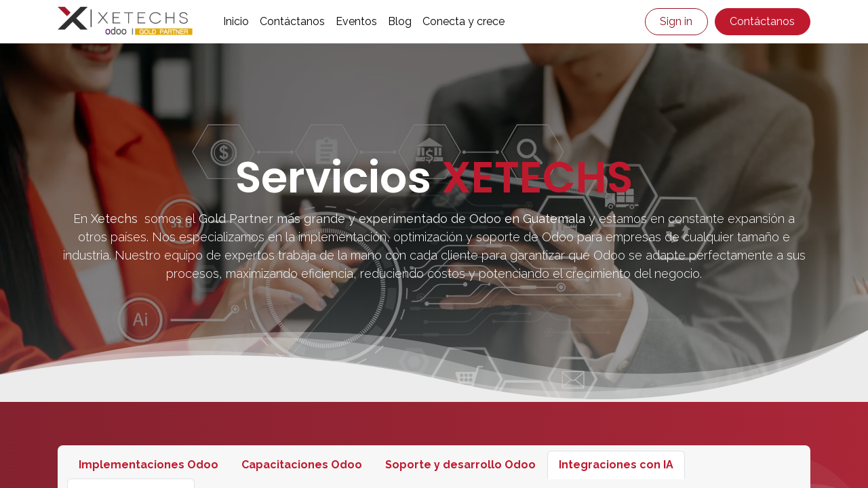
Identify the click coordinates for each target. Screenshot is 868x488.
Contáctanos (762, 21)
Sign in (676, 21)
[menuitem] (236, 22)
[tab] (149, 465)
